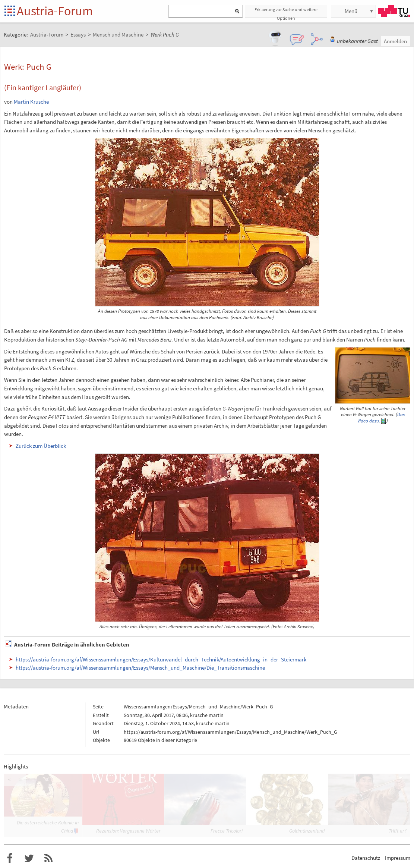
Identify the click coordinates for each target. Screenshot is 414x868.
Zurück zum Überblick (41, 446)
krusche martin (207, 715)
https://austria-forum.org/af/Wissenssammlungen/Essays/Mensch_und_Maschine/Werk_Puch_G (230, 732)
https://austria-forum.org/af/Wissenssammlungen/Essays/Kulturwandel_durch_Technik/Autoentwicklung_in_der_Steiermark (161, 659)
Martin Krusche (31, 102)
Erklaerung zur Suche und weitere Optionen (286, 12)
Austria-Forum (55, 11)
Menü (351, 11)
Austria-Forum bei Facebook (10, 858)
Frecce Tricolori (227, 831)
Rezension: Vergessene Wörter (128, 831)
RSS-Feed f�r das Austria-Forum (48, 858)
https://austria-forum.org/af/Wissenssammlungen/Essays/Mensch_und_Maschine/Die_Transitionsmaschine (140, 668)
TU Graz (394, 11)
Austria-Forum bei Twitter (29, 858)
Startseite (10, 11)
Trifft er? (398, 831)
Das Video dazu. (381, 418)
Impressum (398, 858)
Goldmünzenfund (307, 831)
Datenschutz (366, 858)
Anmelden (395, 41)
